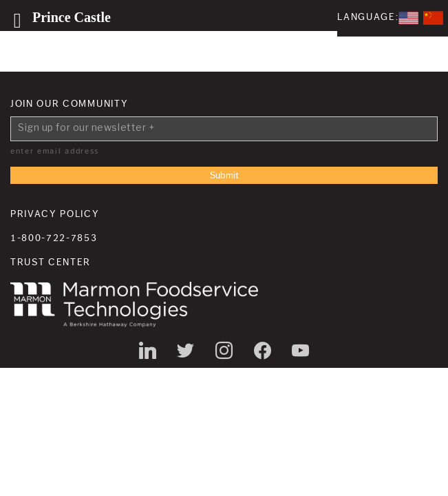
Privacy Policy (55, 214)
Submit (224, 176)
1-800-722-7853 (54, 238)
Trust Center (51, 262)
